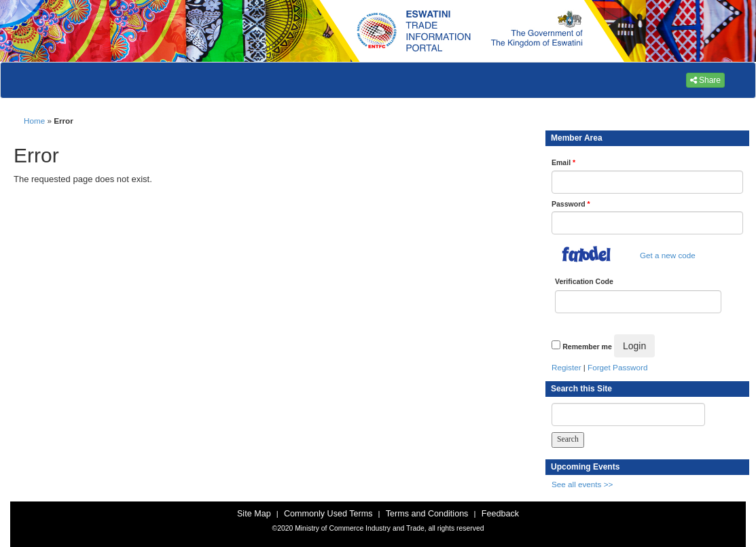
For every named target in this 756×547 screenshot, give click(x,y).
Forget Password (617, 367)
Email (563, 162)
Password (571, 204)
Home (34, 121)
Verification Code (584, 281)
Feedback (500, 514)
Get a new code (668, 255)
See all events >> (582, 484)
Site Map (254, 514)
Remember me (587, 347)
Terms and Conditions (427, 514)
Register (566, 367)
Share (705, 80)
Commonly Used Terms (328, 514)
